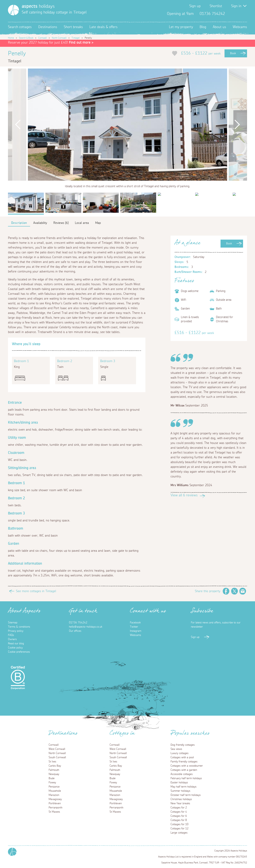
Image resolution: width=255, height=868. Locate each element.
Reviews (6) (61, 223)
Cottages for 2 (179, 808)
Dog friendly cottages (183, 745)
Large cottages (179, 833)
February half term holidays (186, 778)
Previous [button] (18, 125)
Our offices (75, 631)
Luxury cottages (179, 753)
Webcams (240, 27)
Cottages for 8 (179, 820)
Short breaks (73, 27)
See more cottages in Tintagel (36, 591)
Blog (203, 27)
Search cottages (20, 27)
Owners (12, 639)
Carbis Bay (55, 766)
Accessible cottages (182, 774)
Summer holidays (180, 791)
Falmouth (54, 770)
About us (219, 27)
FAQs (11, 635)
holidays (38, 6)
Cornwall (43, 38)
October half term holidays (186, 795)
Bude (52, 778)
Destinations (48, 27)
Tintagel (76, 38)
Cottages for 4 (179, 812)
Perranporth (55, 808)
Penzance (54, 787)
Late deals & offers (103, 27)
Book (233, 53)
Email (243, 591)
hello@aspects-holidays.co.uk (86, 627)
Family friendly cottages (184, 762)
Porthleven (55, 803)
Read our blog (16, 644)
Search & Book (26, 38)
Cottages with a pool (182, 757)
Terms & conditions (19, 627)
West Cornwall (57, 749)
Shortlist (216, 6)
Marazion (54, 795)
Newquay (54, 774)
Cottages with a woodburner (187, 766)
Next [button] (237, 125)
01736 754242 (78, 623)
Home (11, 38)
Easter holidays (179, 783)
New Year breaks (180, 803)
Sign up (195, 6)
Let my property (181, 27)
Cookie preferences (19, 652)
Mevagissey (55, 799)
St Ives (52, 762)
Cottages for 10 (179, 824)
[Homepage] (13, 10)
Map (98, 223)
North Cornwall (59, 38)
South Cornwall (57, 757)
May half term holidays (183, 787)
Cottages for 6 (179, 816)
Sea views (176, 749)
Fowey (52, 783)
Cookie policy (15, 648)
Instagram (244, 14)
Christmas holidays (181, 799)
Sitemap (13, 623)
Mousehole (55, 791)
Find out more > (81, 43)
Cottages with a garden (184, 770)
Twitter (237, 14)
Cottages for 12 (179, 829)
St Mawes (54, 812)
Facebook (231, 14)
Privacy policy (16, 631)
